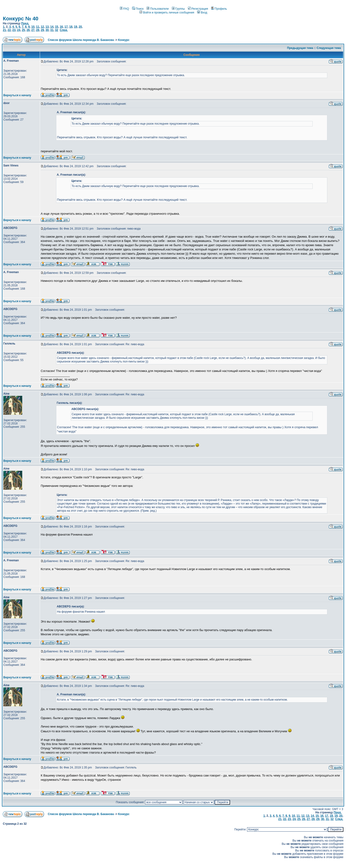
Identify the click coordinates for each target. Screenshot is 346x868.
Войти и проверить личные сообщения (167, 13)
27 (33, 30)
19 (76, 27)
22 (9, 30)
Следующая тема (329, 48)
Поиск (138, 9)
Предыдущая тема (300, 48)
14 (52, 27)
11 (38, 27)
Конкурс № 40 (21, 19)
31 (52, 30)
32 (56, 30)
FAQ (124, 9)
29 (42, 30)
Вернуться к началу (17, 95)
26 (28, 30)
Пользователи (157, 9)
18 (71, 27)
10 (33, 27)
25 (23, 30)
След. (64, 30)
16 (61, 27)
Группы (178, 9)
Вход (202, 13)
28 (38, 30)
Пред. (25, 23)
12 (42, 27)
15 (56, 27)
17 (66, 27)
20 (80, 27)
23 (14, 30)
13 (47, 27)
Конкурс (124, 40)
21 (4, 30)
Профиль (219, 9)
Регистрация (198, 9)
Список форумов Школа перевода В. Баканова (81, 40)
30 (47, 30)
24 (19, 30)
